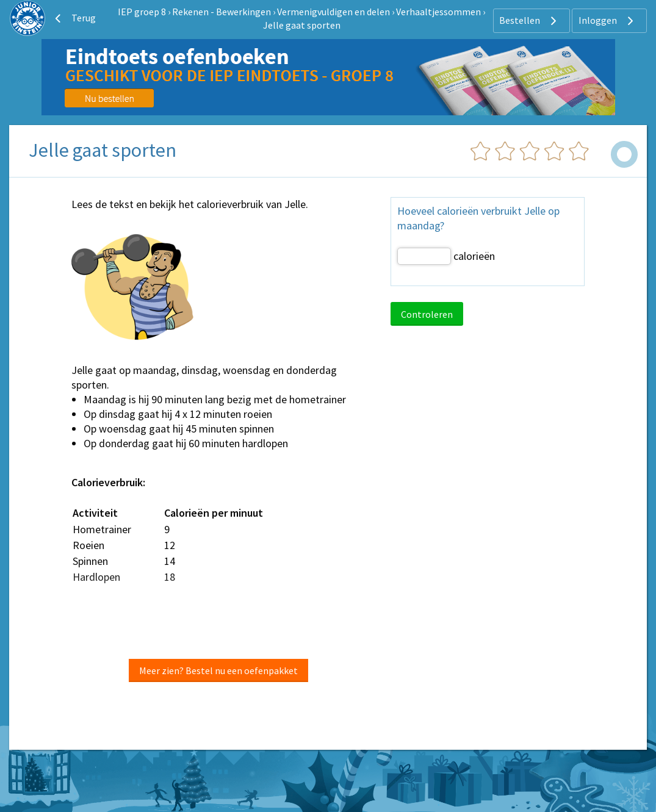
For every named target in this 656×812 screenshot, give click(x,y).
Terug (74, 18)
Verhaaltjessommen (438, 12)
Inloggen (607, 21)
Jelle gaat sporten (302, 25)
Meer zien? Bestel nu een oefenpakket (218, 670)
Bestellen (529, 21)
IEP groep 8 (142, 12)
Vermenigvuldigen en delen (333, 12)
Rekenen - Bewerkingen (222, 12)
